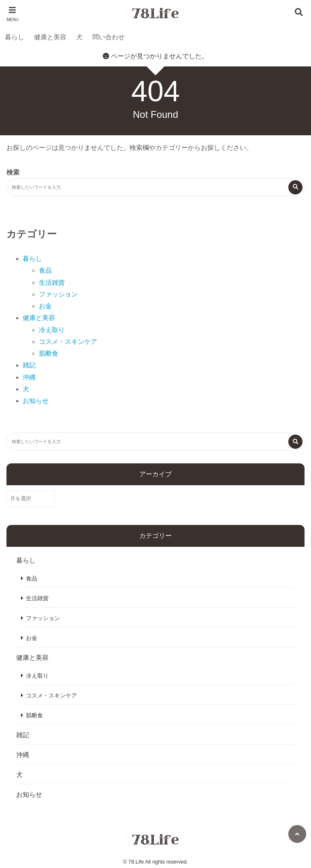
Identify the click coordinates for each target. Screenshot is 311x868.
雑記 (29, 365)
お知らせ (36, 401)
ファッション (58, 294)
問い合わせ (109, 37)
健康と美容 (50, 37)
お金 (45, 306)
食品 (45, 270)
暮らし (15, 37)
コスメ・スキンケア (68, 342)
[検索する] (295, 187)
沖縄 (29, 377)
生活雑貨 (52, 283)
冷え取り (52, 330)
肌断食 (49, 353)
